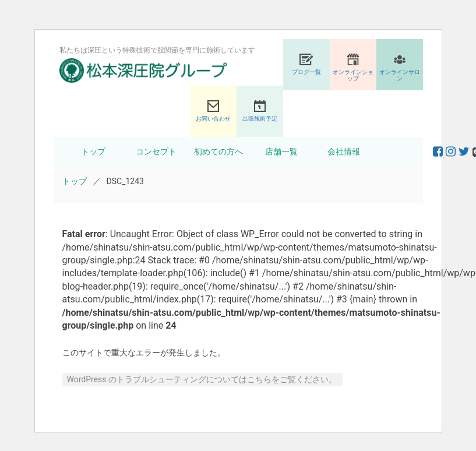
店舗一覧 (281, 151)
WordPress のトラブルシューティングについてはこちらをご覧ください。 (202, 379)
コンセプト (156, 151)
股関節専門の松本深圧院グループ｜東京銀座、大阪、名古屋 (143, 71)
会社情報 (344, 151)
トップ (93, 151)
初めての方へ (218, 151)
